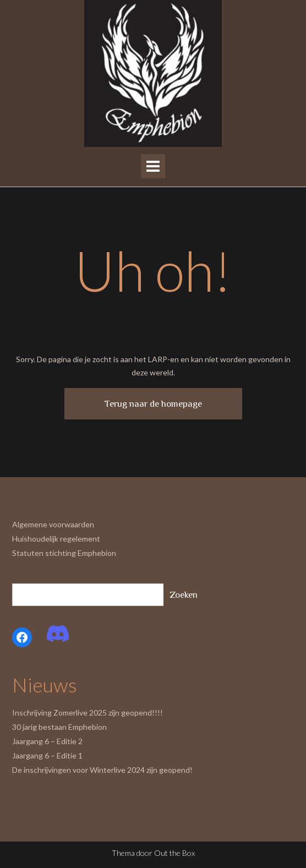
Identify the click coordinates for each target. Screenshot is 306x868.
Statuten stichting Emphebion (64, 553)
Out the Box (174, 853)
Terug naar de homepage (153, 404)
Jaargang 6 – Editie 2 (47, 741)
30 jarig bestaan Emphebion (59, 727)
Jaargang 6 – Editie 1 (47, 755)
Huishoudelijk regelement (56, 539)
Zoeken (184, 595)
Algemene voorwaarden (53, 524)
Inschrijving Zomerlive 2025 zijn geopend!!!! (88, 713)
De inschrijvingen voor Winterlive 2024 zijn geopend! (102, 770)
